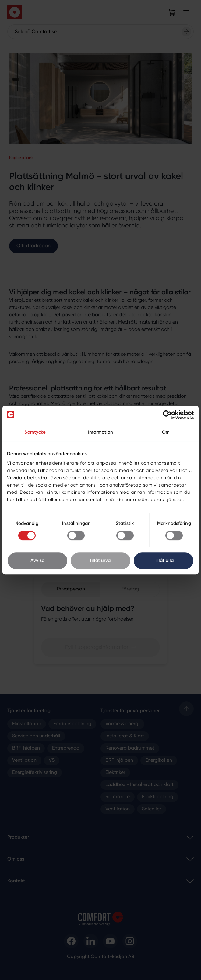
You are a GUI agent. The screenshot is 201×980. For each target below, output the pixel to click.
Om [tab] (166, 432)
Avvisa (37, 561)
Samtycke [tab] (35, 432)
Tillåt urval (100, 561)
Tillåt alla (164, 561)
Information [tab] (100, 432)
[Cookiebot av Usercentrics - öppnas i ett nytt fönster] (167, 415)
